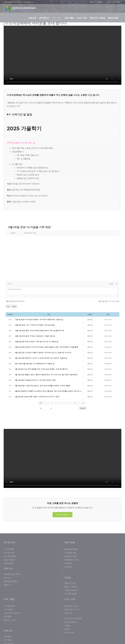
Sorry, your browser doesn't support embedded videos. (62, 55)
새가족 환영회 (10, 556)
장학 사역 (68, 613)
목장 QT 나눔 (9, 620)
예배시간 (8, 585)
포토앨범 (8, 636)
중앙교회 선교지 (71, 606)
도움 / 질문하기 (10, 560)
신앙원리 (68, 567)
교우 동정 (8, 640)
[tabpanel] (62, 318)
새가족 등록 (9, 549)
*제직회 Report (71, 590)
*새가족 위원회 (71, 594)
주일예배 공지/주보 (12, 574)
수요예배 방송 (70, 553)
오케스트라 (69, 633)
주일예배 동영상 (71, 549)
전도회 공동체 (70, 622)
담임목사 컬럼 (70, 556)
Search (83, 408)
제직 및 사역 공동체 (73, 618)
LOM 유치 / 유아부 (12, 613)
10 (75, 403)
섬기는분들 (9, 563)
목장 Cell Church (72, 610)
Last (83, 403)
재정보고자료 (70, 583)
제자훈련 (8, 617)
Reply (14, 306)
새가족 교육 (9, 553)
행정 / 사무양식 (71, 587)
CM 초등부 (8, 610)
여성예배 (68, 563)
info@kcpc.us (29, 2)
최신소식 (8, 578)
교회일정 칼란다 (11, 581)
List (8, 306)
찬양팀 (67, 626)
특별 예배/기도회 (72, 560)
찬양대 (67, 629)
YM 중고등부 (9, 606)
